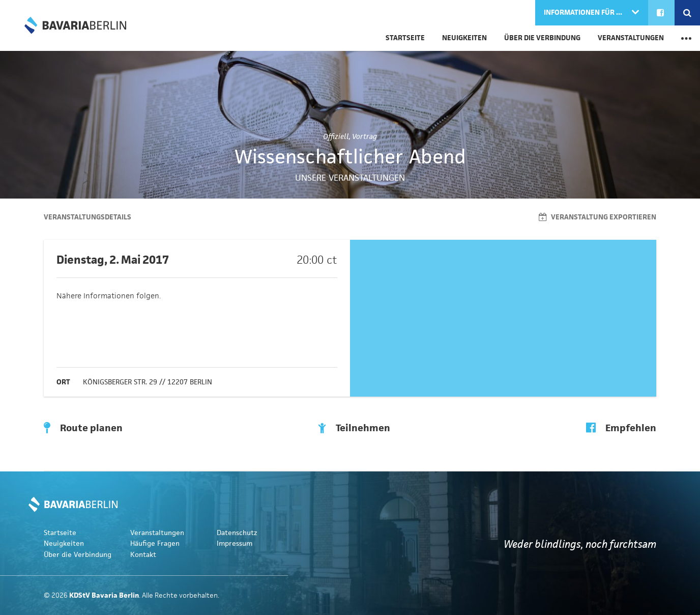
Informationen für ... (584, 12)
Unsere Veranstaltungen (350, 178)
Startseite (405, 38)
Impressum (235, 543)
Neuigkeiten (464, 38)
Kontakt (143, 555)
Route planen (83, 428)
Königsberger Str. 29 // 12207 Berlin (148, 382)
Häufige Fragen (155, 543)
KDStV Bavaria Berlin (75, 25)
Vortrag (364, 136)
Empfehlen (621, 428)
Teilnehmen (354, 428)
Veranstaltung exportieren (597, 217)
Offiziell (336, 136)
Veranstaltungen (631, 38)
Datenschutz (237, 533)
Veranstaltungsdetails (87, 217)
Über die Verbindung (542, 38)
